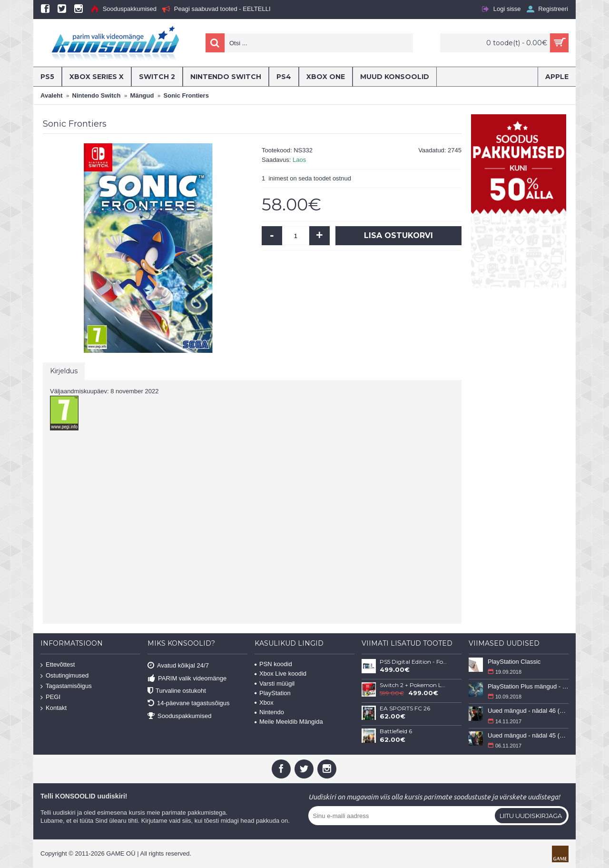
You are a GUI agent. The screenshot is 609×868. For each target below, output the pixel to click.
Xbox (264, 703)
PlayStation (273, 693)
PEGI (50, 697)
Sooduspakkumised (179, 716)
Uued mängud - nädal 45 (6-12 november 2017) (528, 735)
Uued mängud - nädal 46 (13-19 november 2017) (528, 711)
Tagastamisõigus (66, 686)
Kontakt (54, 708)
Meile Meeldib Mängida (289, 722)
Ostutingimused (64, 675)
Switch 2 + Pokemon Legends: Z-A (413, 685)
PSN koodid (273, 664)
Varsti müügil (275, 683)
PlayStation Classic (514, 662)
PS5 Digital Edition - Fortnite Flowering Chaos (413, 662)
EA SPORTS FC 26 (405, 708)
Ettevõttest (58, 665)
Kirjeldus (64, 371)
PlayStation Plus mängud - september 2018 (528, 686)
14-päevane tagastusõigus (189, 703)
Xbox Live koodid (280, 673)
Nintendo (269, 712)
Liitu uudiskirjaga (531, 816)
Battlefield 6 (396, 731)
